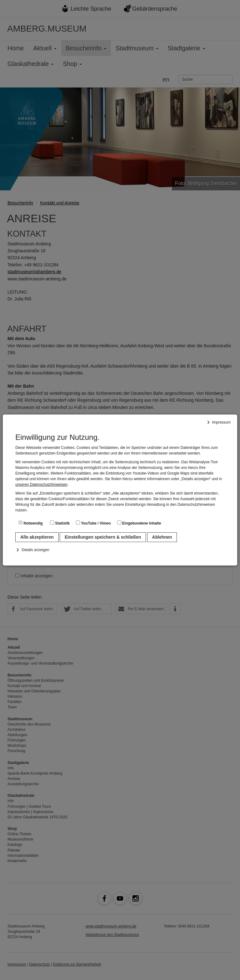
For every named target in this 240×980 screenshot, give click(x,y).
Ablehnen (162, 537)
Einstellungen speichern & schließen (103, 537)
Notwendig (31, 523)
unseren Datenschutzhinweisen (41, 485)
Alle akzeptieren (37, 537)
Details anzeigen (35, 550)
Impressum (221, 422)
